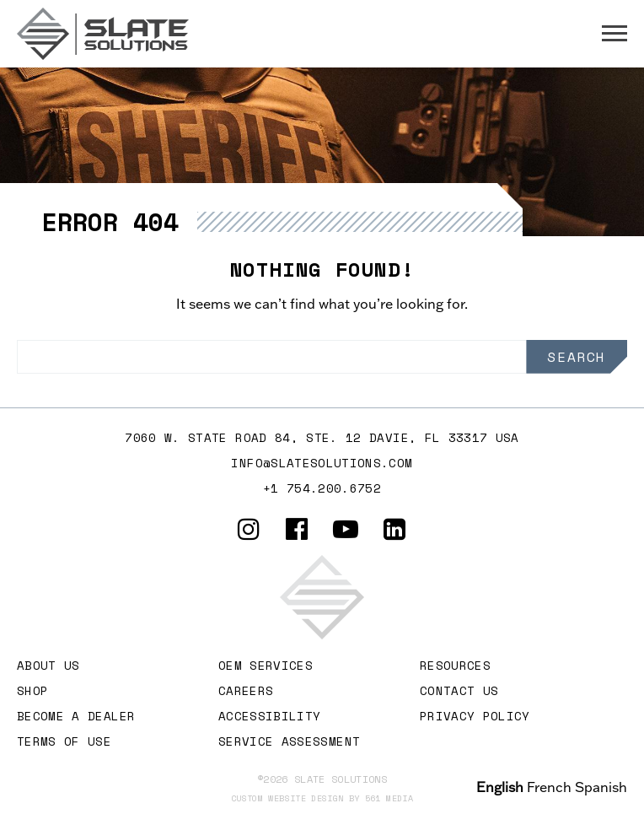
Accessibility (270, 716)
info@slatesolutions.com (322, 463)
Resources (455, 665)
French (549, 787)
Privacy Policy (475, 716)
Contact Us (459, 690)
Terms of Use (64, 741)
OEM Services (266, 665)
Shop (32, 690)
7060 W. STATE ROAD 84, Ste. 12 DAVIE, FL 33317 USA (322, 437)
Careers (246, 690)
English (500, 787)
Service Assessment (289, 741)
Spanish (601, 787)
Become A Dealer (76, 716)
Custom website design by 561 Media (322, 798)
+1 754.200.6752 (322, 488)
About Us (48, 665)
